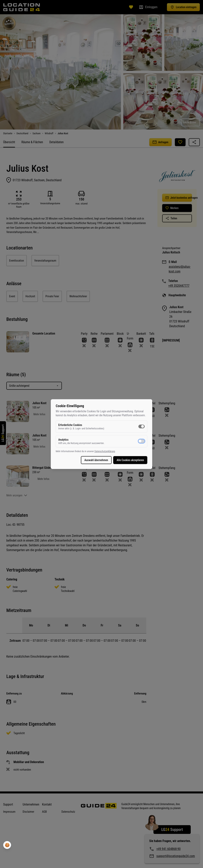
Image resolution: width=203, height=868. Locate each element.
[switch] (142, 426)
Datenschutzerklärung (105, 451)
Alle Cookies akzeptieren (130, 460)
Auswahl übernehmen (96, 460)
